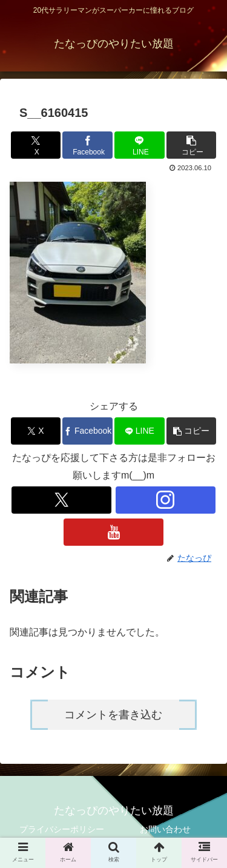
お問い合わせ (165, 829)
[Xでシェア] (36, 145)
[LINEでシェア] (139, 145)
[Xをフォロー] (61, 500)
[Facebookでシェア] (87, 145)
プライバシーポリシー (62, 829)
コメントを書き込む (113, 715)
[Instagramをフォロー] (166, 500)
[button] (191, 145)
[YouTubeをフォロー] (113, 532)
